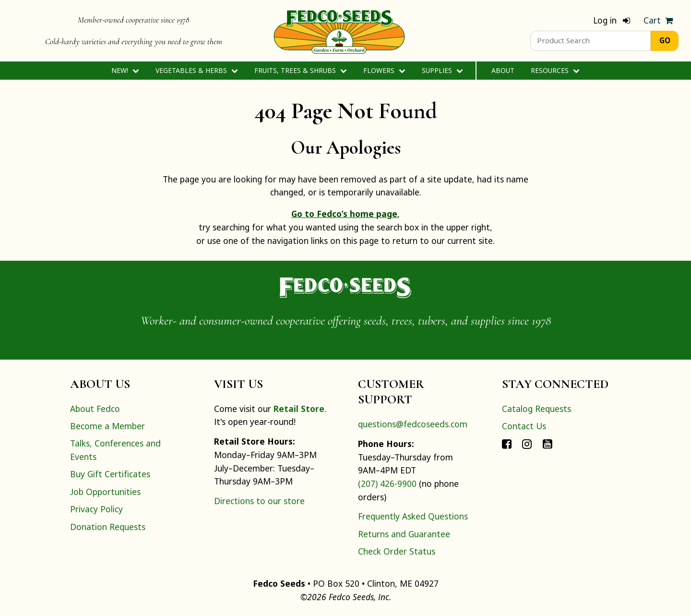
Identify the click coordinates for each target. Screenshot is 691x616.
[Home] (339, 31)
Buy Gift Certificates (110, 474)
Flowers (384, 70)
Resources (555, 70)
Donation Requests (108, 527)
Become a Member (107, 426)
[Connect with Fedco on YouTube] (548, 443)
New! (125, 70)
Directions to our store (259, 501)
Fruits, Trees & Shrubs (300, 70)
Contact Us (524, 426)
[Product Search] (590, 41)
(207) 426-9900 (387, 483)
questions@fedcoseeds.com (413, 424)
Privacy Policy (96, 509)
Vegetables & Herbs (197, 70)
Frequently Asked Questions (413, 516)
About (503, 70)
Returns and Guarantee (404, 534)
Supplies (442, 70)
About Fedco (95, 409)
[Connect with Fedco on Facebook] (507, 443)
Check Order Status (397, 551)
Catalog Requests (536, 409)
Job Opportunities (105, 492)
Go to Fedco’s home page (344, 214)
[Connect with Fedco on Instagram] (527, 443)
